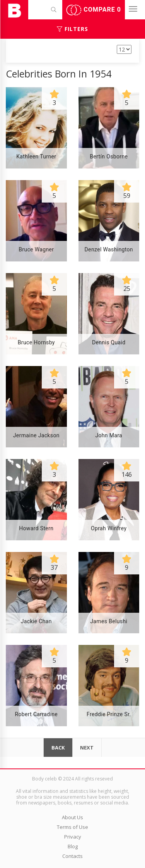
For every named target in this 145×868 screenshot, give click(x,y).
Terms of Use (72, 827)
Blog (73, 846)
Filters (72, 29)
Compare (94, 10)
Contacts (72, 856)
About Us (72, 817)
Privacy (73, 837)
